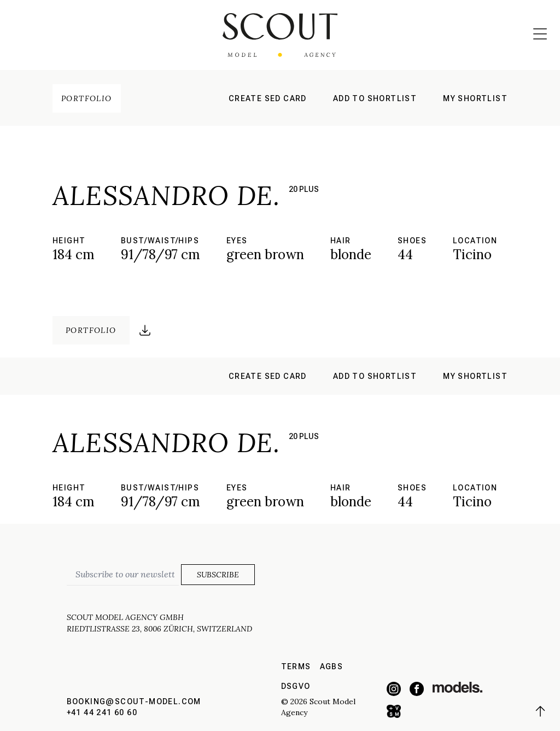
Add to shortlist (375, 98)
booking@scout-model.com (134, 701)
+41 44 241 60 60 (102, 712)
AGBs (332, 666)
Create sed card (268, 98)
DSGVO (296, 686)
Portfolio (87, 98)
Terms (296, 666)
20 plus (304, 189)
